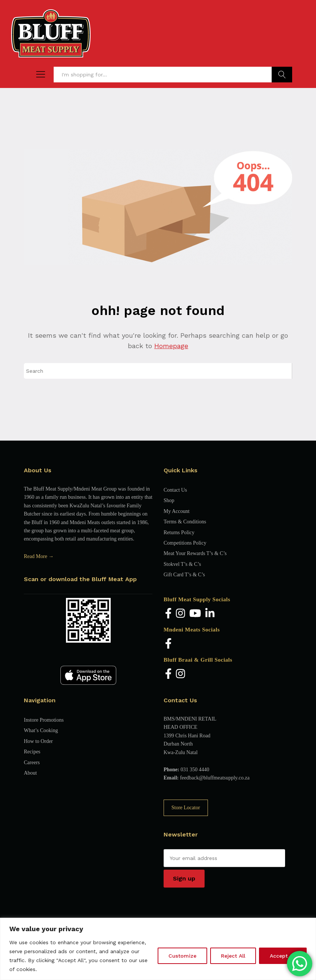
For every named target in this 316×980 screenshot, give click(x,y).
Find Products (282, 75)
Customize (182, 956)
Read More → (39, 556)
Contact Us (175, 490)
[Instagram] (181, 614)
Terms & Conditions (185, 522)
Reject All (233, 956)
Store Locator (186, 808)
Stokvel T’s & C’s (182, 564)
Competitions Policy (185, 543)
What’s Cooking (41, 730)
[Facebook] (168, 614)
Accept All (283, 956)
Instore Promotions (44, 720)
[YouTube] (195, 614)
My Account (177, 511)
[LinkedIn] (210, 614)
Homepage (171, 346)
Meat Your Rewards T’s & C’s (195, 553)
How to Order (38, 741)
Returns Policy (179, 532)
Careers (32, 762)
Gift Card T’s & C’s (184, 575)
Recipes (32, 752)
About (30, 773)
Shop (169, 500)
